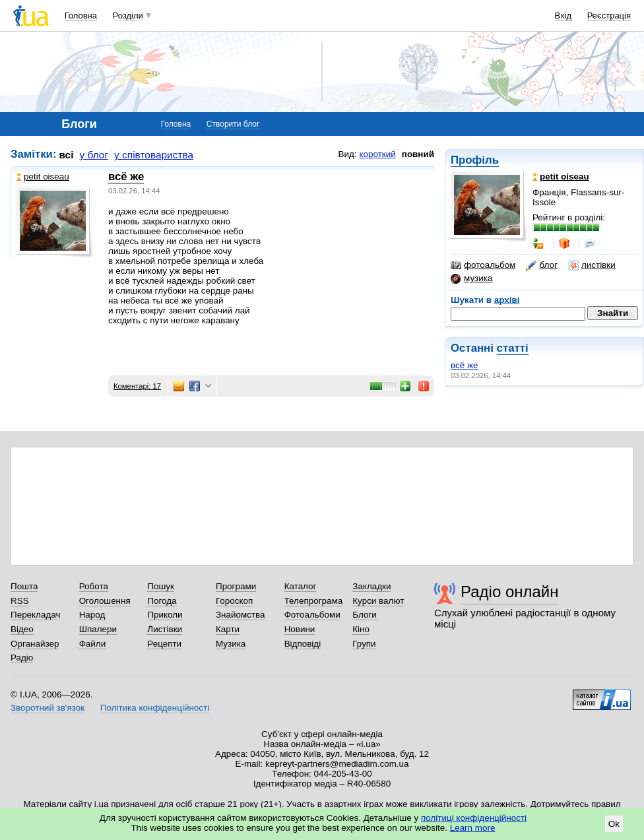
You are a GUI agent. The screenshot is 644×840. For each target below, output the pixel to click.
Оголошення (105, 601)
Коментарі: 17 (137, 386)
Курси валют (378, 601)
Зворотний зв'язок (48, 708)
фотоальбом (483, 265)
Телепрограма (314, 601)
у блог (94, 155)
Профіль (475, 160)
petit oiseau (43, 177)
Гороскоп (234, 601)
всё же (464, 365)
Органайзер (35, 644)
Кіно (361, 629)
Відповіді (303, 644)
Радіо (22, 658)
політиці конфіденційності (474, 818)
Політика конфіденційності (155, 708)
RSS (20, 601)
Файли (93, 644)
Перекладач (35, 615)
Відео (22, 629)
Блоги (365, 615)
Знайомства (241, 615)
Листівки (165, 629)
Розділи (128, 16)
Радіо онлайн (510, 592)
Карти (228, 629)
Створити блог (233, 124)
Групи (364, 644)
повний (418, 154)
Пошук (161, 586)
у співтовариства (154, 155)
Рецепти (164, 644)
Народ (92, 615)
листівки (592, 265)
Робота (94, 586)
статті (513, 348)
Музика (231, 644)
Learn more (473, 828)
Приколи (165, 615)
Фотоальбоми (312, 615)
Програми (236, 586)
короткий (378, 154)
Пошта (24, 586)
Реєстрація (609, 16)
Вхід (563, 16)
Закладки (371, 586)
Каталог (301, 586)
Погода (162, 601)
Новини (300, 629)
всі (67, 155)
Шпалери (98, 629)
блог (541, 265)
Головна (81, 16)
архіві (507, 300)
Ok (614, 824)
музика (471, 278)
